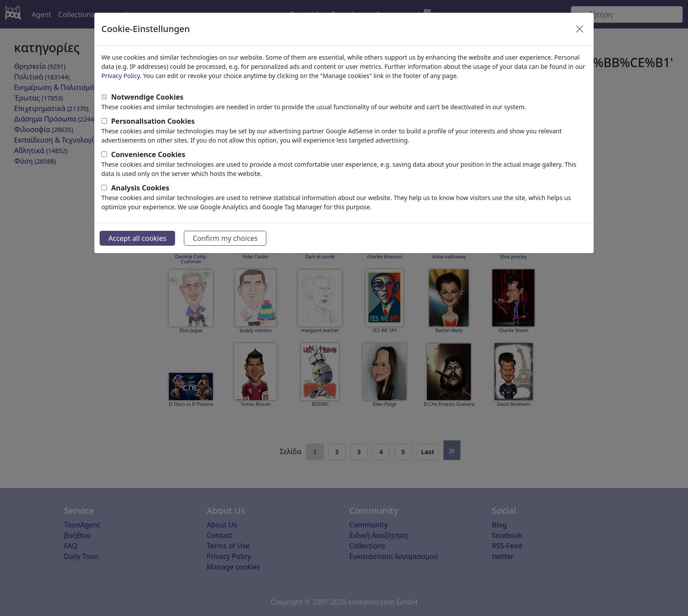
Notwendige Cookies (147, 97)
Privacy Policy (121, 76)
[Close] (580, 29)
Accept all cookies (137, 238)
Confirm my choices (225, 238)
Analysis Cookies (140, 188)
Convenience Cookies (148, 154)
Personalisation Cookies (153, 121)
